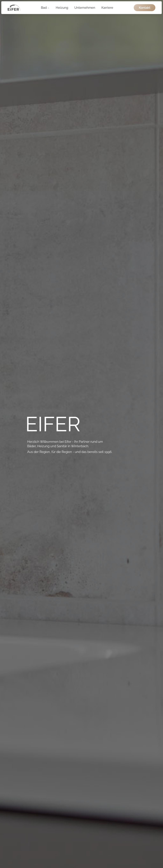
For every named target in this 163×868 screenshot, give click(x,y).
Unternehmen (85, 8)
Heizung (62, 8)
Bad (45, 8)
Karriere (107, 8)
